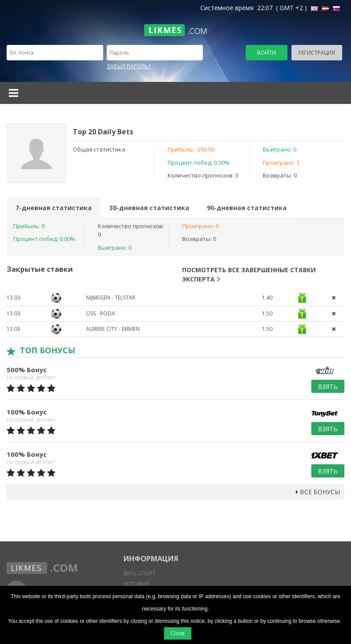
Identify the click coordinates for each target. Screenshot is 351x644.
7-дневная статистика (54, 208)
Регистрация (317, 53)
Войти (267, 53)
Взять (328, 387)
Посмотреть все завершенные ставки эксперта (249, 274)
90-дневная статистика (247, 208)
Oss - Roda (101, 313)
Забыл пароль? (129, 66)
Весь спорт (140, 573)
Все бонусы (318, 492)
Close (178, 633)
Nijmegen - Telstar (111, 298)
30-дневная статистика (149, 208)
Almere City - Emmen (113, 329)
